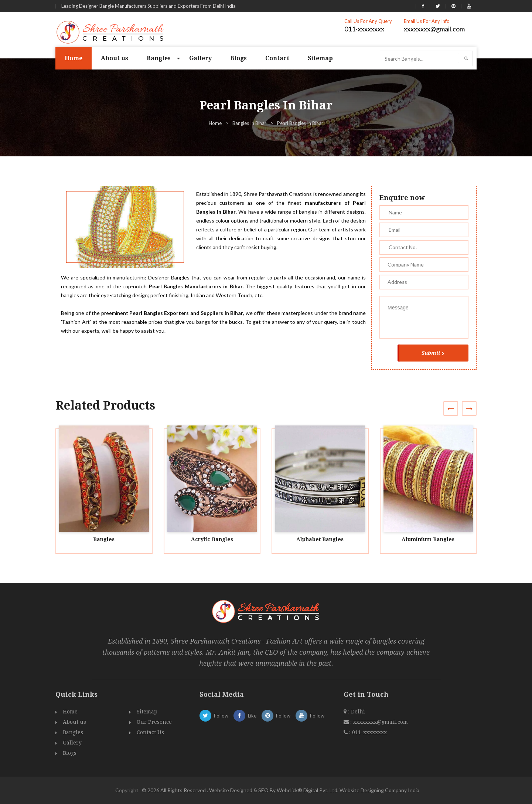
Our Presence (154, 722)
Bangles (159, 58)
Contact (277, 58)
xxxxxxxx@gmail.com (434, 29)
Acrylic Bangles (212, 539)
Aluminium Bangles (428, 539)
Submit (433, 353)
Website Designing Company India (379, 790)
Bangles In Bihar (249, 123)
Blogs (238, 58)
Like (245, 716)
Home (74, 58)
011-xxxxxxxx (364, 29)
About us (115, 58)
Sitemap (320, 58)
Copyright (127, 790)
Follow (214, 716)
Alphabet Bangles (320, 539)
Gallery (200, 58)
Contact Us (150, 732)
